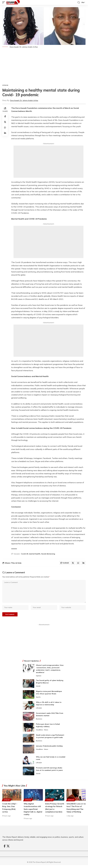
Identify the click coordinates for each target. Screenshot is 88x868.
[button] (4, 2)
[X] (8, 849)
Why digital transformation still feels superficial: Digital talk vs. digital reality (33, 812)
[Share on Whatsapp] (5, 127)
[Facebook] (5, 849)
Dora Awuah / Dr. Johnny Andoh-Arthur (26, 100)
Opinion (5, 85)
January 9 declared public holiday (49, 749)
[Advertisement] (44, 67)
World (38, 689)
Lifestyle (39, 711)
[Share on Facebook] (5, 116)
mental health (35, 554)
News (46, 733)
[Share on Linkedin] (5, 133)
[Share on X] (5, 122)
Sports (38, 700)
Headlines (40, 733)
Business (39, 722)
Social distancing (48, 554)
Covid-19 (25, 554)
